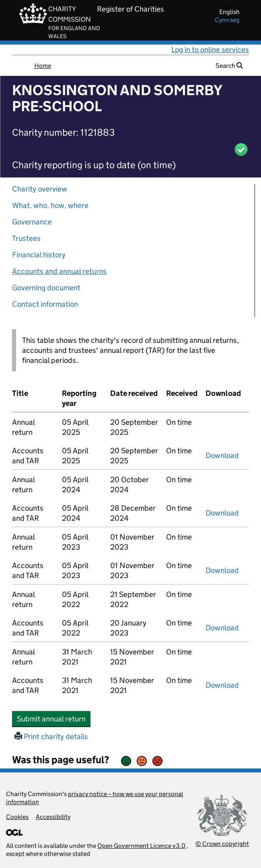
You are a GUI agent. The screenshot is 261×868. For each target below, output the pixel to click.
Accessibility (53, 817)
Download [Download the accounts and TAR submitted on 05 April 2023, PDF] (222, 570)
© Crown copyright (222, 844)
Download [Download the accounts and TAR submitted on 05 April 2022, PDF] (222, 628)
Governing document (46, 288)
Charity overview (40, 189)
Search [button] (229, 66)
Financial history (39, 255)
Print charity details (51, 737)
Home (43, 66)
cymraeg (227, 20)
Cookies (17, 817)
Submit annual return (54, 719)
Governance (32, 222)
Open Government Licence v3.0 (141, 846)
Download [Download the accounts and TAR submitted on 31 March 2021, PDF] (222, 685)
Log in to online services (210, 50)
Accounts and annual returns (59, 271)
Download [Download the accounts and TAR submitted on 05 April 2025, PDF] (222, 455)
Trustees (26, 238)
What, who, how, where (50, 205)
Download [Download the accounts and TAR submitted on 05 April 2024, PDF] (222, 513)
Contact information (45, 304)
